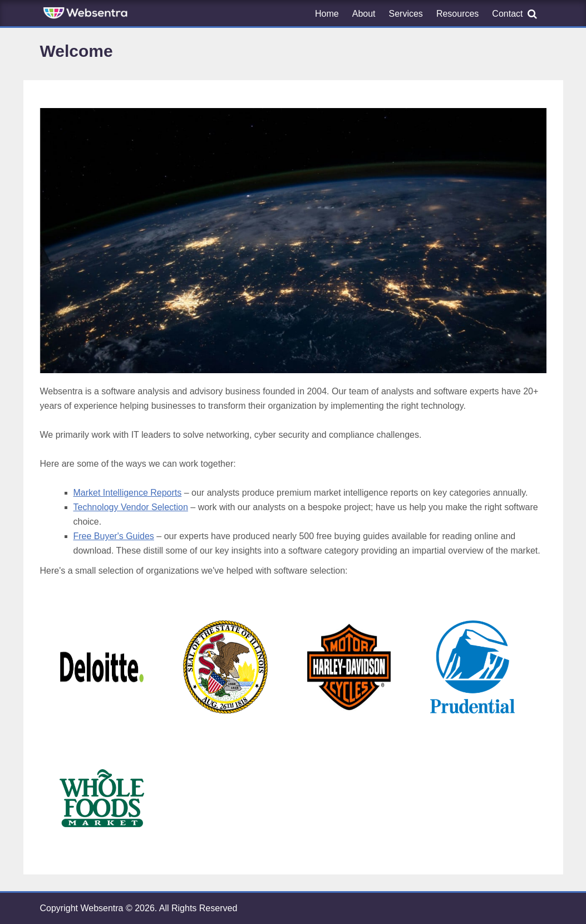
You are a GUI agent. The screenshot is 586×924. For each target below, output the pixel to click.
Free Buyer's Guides (114, 536)
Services (406, 14)
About (364, 14)
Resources (457, 14)
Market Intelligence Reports (128, 493)
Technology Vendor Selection (131, 507)
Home (327, 14)
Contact (507, 14)
